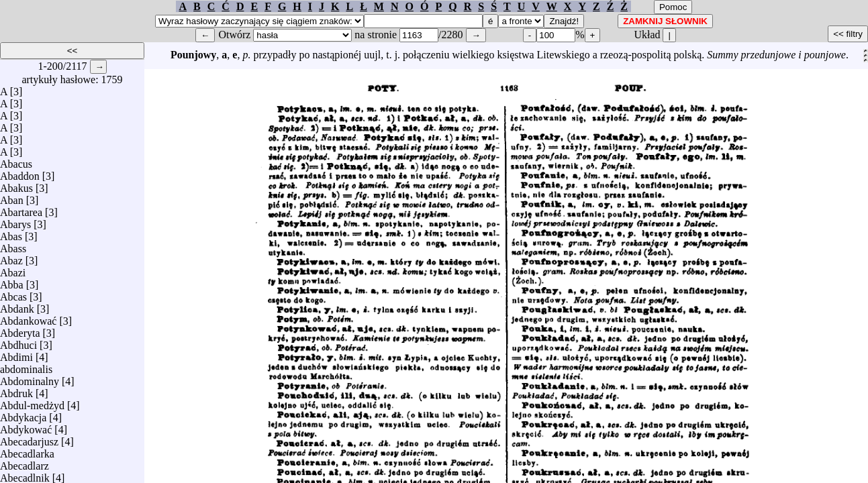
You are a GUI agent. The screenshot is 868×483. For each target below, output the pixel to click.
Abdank (17, 306)
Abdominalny (30, 378)
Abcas (13, 293)
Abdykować (26, 426)
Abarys (15, 221)
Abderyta (20, 330)
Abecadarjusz (29, 438)
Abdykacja (23, 414)
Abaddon (20, 173)
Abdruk (16, 390)
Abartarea (21, 209)
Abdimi (16, 354)
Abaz (11, 257)
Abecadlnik (25, 475)
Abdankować (28, 318)
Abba (12, 281)
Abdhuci (18, 342)
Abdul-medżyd (32, 402)
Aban (12, 197)
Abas (11, 233)
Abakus (16, 185)
